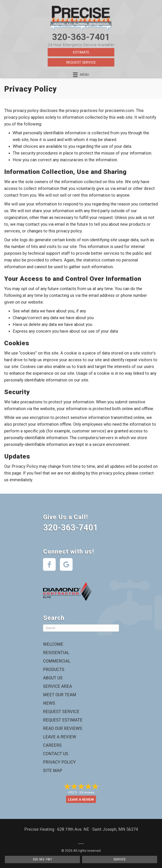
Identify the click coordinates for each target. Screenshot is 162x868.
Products (54, 669)
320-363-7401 (81, 37)
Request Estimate (63, 720)
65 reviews (87, 792)
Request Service (81, 62)
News (49, 703)
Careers (52, 745)
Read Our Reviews (63, 728)
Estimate (81, 52)
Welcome (53, 644)
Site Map (53, 771)
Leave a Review (60, 737)
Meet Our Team (60, 695)
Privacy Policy (59, 762)
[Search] (81, 628)
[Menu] (81, 75)
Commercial (57, 661)
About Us (53, 678)
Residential (56, 653)
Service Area (57, 686)
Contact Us (56, 754)
